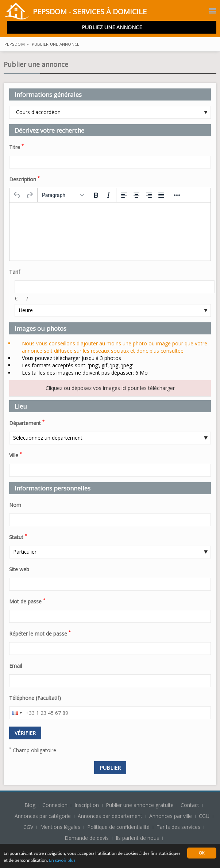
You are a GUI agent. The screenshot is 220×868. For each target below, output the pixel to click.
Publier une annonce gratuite (140, 805)
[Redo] (30, 195)
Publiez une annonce (112, 27)
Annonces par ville (171, 816)
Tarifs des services (178, 827)
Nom (15, 505)
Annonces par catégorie (43, 816)
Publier (110, 768)
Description (24, 179)
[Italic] (108, 195)
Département (27, 422)
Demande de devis (87, 838)
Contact (191, 805)
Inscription (87, 805)
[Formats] (63, 195)
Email (16, 666)
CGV (28, 827)
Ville (16, 455)
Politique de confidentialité (118, 827)
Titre (16, 147)
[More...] (177, 195)
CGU (204, 816)
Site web (19, 569)
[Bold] (96, 195)
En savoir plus (88, 861)
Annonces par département (110, 816)
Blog (31, 805)
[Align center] (136, 195)
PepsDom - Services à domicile (75, 12)
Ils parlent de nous (137, 838)
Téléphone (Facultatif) (35, 698)
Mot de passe (27, 601)
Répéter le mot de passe (40, 633)
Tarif (15, 272)
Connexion (56, 805)
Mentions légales (60, 827)
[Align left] (124, 195)
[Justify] (161, 195)
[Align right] (149, 195)
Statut (18, 537)
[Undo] (17, 195)
